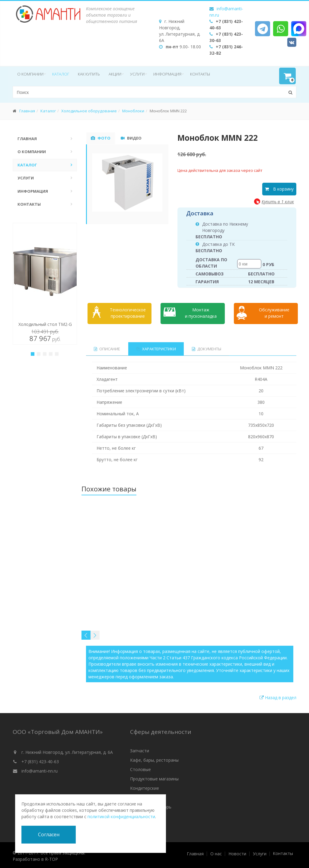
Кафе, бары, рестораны (154, 758)
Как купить (89, 74)
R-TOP (51, 857)
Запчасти (140, 749)
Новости (237, 852)
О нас (216, 852)
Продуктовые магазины (154, 777)
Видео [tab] (131, 138)
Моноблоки (133, 111)
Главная (27, 111)
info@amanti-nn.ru (40, 769)
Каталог (61, 74)
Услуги (137, 74)
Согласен (49, 834)
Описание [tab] (107, 347)
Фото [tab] (101, 138)
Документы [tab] (207, 347)
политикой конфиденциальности (121, 817)
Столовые (140, 768)
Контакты (200, 74)
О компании (30, 74)
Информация (167, 74)
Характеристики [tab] (156, 347)
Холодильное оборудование (89, 111)
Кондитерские (145, 786)
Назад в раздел (278, 696)
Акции (115, 74)
